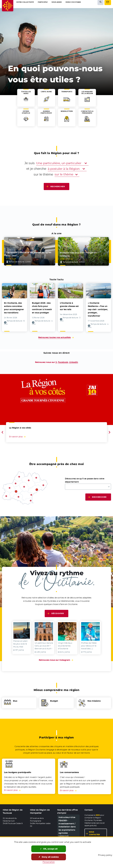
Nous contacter (94, 833)
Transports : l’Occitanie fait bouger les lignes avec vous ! (29, 254)
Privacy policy (105, 855)
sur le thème (43, 174)
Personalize (49, 862)
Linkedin (74, 362)
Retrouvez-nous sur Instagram (56, 659)
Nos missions (94, 700)
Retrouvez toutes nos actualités (54, 337)
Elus (15, 700)
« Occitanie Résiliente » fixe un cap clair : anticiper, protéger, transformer (98, 309)
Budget (54, 700)
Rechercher (58, 186)
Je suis (30, 163)
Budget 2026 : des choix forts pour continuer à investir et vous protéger (42, 307)
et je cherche (36, 169)
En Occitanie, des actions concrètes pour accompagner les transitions (14, 307)
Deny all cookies (49, 857)
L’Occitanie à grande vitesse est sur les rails (69, 306)
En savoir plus (11, 790)
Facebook (63, 362)
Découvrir (58, 613)
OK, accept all (49, 849)
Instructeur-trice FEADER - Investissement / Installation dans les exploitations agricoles (67, 824)
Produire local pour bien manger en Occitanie (78, 254)
